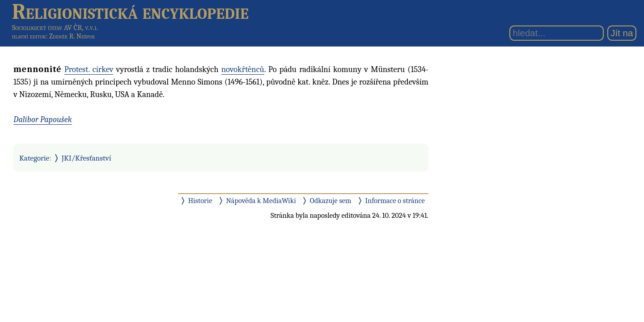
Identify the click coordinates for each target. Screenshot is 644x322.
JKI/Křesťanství (87, 158)
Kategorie (34, 158)
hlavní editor (29, 36)
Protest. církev (89, 69)
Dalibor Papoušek (43, 119)
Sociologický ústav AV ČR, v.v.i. (55, 28)
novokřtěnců (243, 69)
